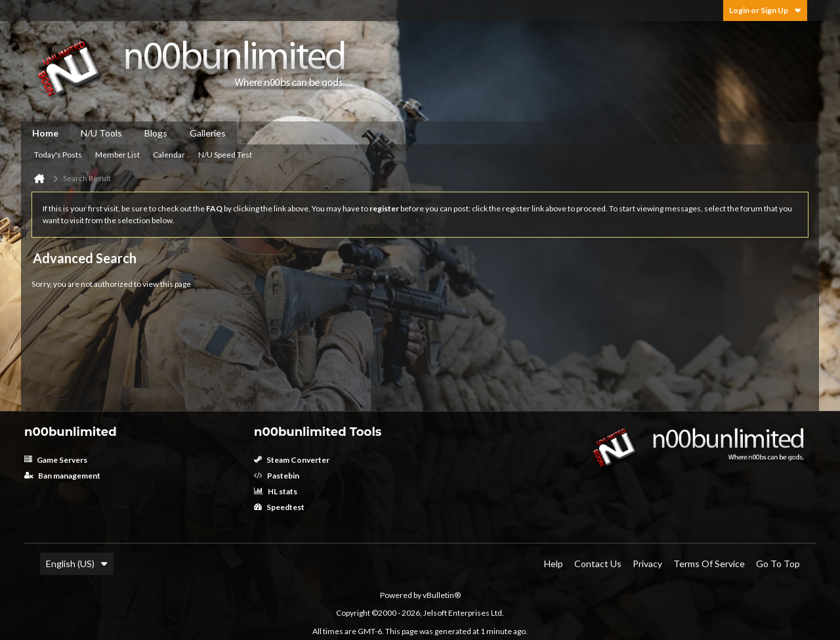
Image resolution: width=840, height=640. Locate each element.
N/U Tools (101, 133)
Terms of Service (709, 564)
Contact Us (598, 564)
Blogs (156, 133)
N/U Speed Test (225, 155)
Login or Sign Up (765, 10)
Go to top (778, 564)
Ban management (62, 476)
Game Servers (56, 460)
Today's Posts (58, 155)
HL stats (276, 491)
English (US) (77, 564)
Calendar (169, 155)
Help (554, 564)
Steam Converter (292, 460)
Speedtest (279, 507)
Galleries (208, 133)
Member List (117, 155)
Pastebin (277, 476)
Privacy (647, 564)
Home (45, 133)
